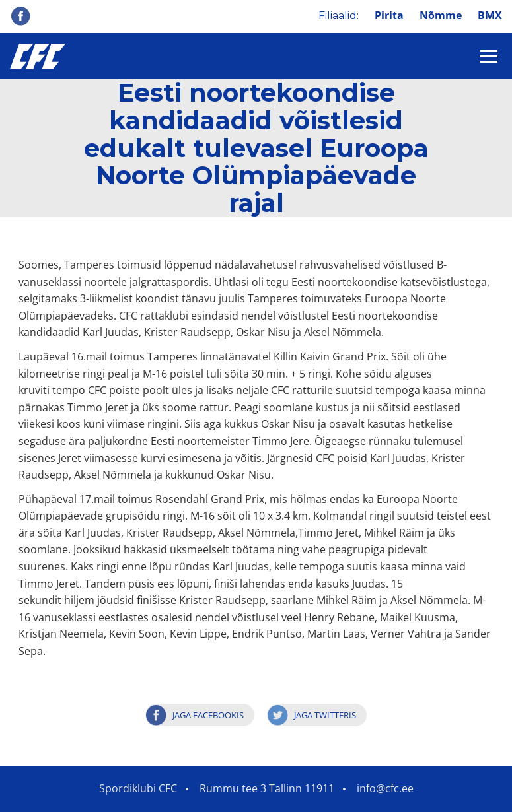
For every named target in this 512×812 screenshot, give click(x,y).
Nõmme (441, 15)
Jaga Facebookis (208, 715)
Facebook (20, 16)
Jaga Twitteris (325, 715)
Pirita (389, 15)
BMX (490, 15)
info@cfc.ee (385, 788)
